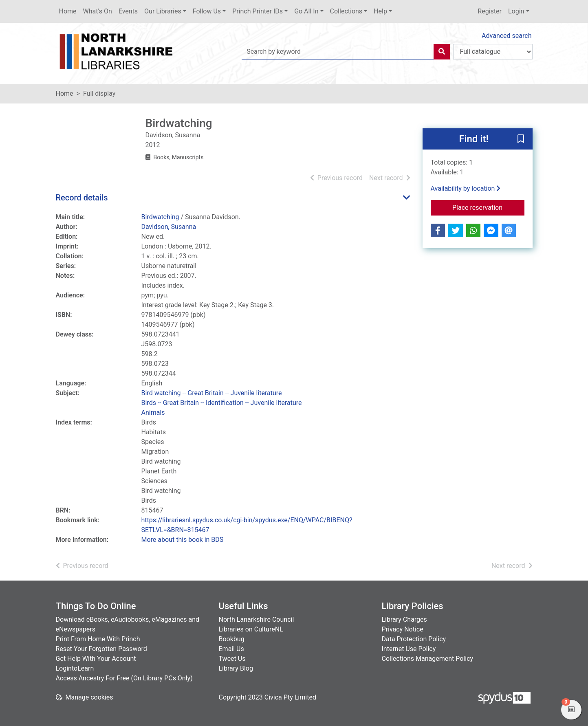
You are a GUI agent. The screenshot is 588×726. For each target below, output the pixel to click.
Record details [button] (82, 198)
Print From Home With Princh (98, 639)
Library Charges (404, 619)
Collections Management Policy (428, 659)
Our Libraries (163, 11)
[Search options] (493, 52)
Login (516, 11)
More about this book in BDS (183, 540)
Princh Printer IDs (258, 11)
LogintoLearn (75, 668)
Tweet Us (232, 659)
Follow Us (207, 11)
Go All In (306, 11)
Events (128, 11)
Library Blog (236, 668)
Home (68, 11)
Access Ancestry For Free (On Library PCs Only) (124, 678)
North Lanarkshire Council (257, 619)
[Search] (442, 52)
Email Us (231, 649)
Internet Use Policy (409, 649)
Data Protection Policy (414, 639)
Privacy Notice (403, 629)
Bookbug (232, 639)
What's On (98, 11)
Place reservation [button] (488, 207)
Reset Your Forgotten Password (101, 649)
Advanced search (507, 36)
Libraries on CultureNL (251, 629)
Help (380, 11)
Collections (346, 11)
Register (490, 11)
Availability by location (466, 188)
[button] (521, 139)
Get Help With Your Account (96, 659)
